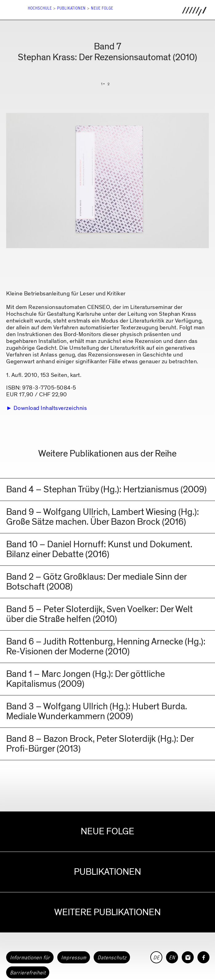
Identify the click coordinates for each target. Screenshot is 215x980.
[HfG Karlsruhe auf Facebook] (203, 957)
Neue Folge (102, 8)
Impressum (74, 957)
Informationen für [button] (30, 957)
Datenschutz (112, 957)
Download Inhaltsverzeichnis (50, 408)
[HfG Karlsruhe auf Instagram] (188, 957)
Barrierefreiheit (28, 973)
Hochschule (40, 8)
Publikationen (71, 8)
